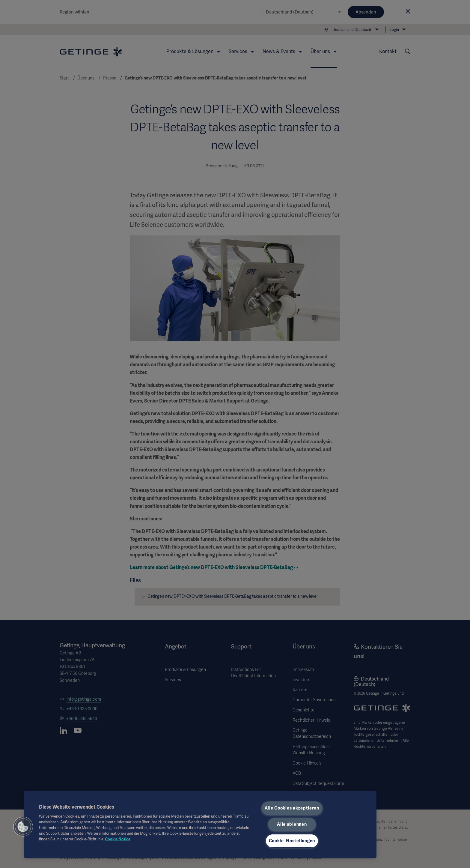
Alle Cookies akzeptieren (292, 808)
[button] (23, 827)
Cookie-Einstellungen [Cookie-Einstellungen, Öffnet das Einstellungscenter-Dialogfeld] (292, 841)
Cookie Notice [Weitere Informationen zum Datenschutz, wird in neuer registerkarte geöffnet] (118, 839)
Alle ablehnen (292, 824)
